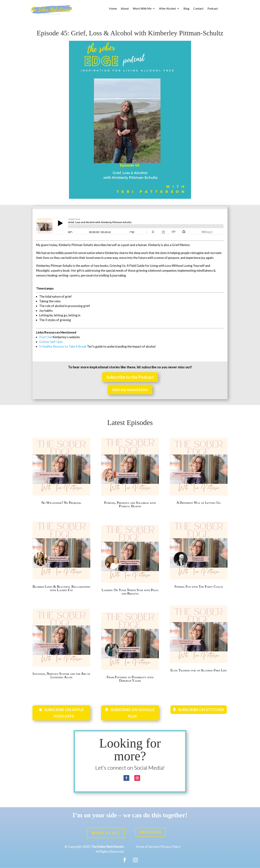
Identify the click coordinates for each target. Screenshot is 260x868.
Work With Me (142, 9)
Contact (198, 9)
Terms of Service (147, 847)
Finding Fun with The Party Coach (199, 587)
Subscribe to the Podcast (130, 377)
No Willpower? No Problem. (61, 503)
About (125, 9)
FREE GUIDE (151, 832)
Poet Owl (46, 337)
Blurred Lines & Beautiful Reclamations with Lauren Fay (61, 588)
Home (113, 9)
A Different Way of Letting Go (199, 503)
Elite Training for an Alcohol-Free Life (199, 670)
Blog (186, 9)
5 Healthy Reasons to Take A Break (63, 346)
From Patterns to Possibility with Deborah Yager (130, 679)
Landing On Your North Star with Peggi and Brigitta (130, 592)
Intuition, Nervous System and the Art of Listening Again (61, 675)
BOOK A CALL (106, 833)
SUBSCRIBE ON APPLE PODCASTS (64, 713)
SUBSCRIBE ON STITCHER (201, 710)
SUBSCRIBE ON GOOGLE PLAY (133, 713)
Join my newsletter (130, 389)
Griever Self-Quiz (51, 342)
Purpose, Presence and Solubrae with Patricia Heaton (130, 504)
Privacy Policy (171, 847)
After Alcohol (167, 9)
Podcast (213, 9)
